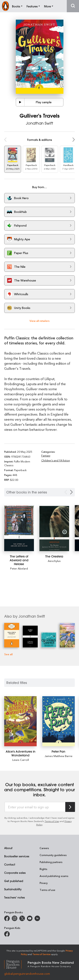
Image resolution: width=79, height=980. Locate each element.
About (8, 848)
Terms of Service (42, 954)
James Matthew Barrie (59, 756)
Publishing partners (51, 862)
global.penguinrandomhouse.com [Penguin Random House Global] (27, 974)
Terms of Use (52, 821)
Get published (14, 881)
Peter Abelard (19, 568)
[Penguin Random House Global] (16, 964)
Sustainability (13, 889)
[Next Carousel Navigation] (71, 492)
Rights (43, 869)
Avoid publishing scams (54, 876)
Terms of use (47, 890)
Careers (44, 848)
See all (8, 654)
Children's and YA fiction (56, 460)
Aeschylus (54, 561)
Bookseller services (17, 856)
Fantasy (46, 455)
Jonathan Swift (39, 123)
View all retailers (39, 321)
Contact (10, 864)
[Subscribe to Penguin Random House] (70, 807)
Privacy (44, 883)
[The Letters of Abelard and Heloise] (19, 528)
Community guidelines (53, 855)
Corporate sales (15, 873)
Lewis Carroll (21, 760)
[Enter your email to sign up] (35, 807)
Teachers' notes (15, 897)
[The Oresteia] (54, 528)
